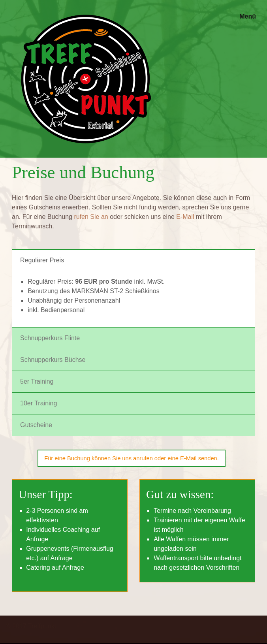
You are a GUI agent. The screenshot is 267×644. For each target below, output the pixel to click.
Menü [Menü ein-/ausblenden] (248, 16)
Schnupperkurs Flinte (50, 338)
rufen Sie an (91, 217)
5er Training (37, 381)
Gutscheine (36, 425)
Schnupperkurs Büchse (53, 360)
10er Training (39, 403)
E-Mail (185, 217)
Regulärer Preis (42, 260)
